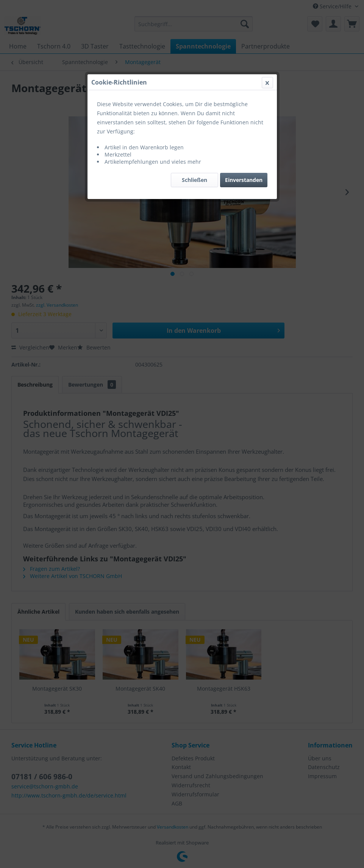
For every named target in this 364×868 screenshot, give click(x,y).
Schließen (194, 180)
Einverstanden (244, 180)
